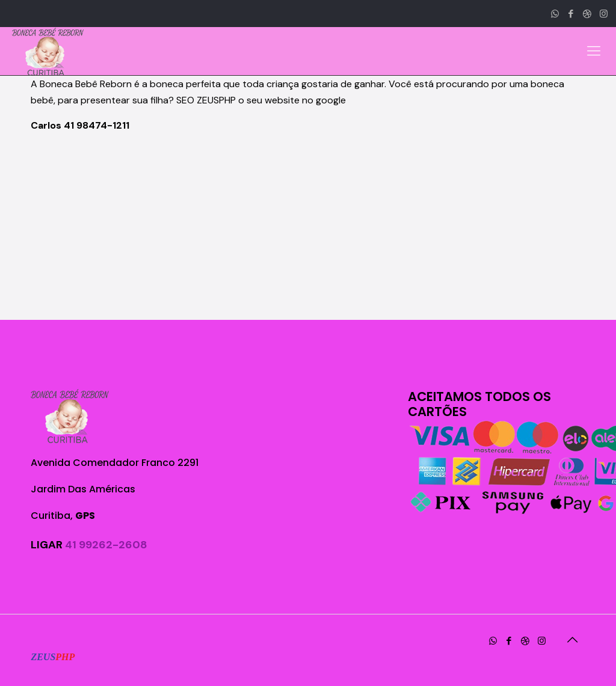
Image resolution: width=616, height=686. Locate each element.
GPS (85, 516)
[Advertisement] (308, 227)
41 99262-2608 (106, 545)
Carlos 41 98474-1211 (80, 125)
